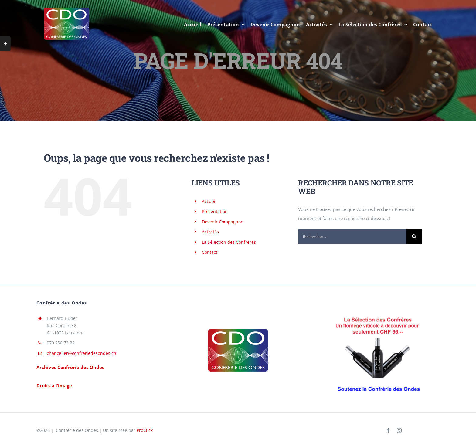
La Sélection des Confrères (229, 242)
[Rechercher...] (352, 236)
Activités (210, 232)
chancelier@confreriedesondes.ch (82, 353)
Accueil (209, 201)
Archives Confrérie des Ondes (70, 367)
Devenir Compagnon (223, 222)
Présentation (215, 211)
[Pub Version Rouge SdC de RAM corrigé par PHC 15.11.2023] (378, 315)
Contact (210, 252)
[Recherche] (414, 236)
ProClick (145, 430)
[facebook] (388, 430)
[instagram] (399, 430)
